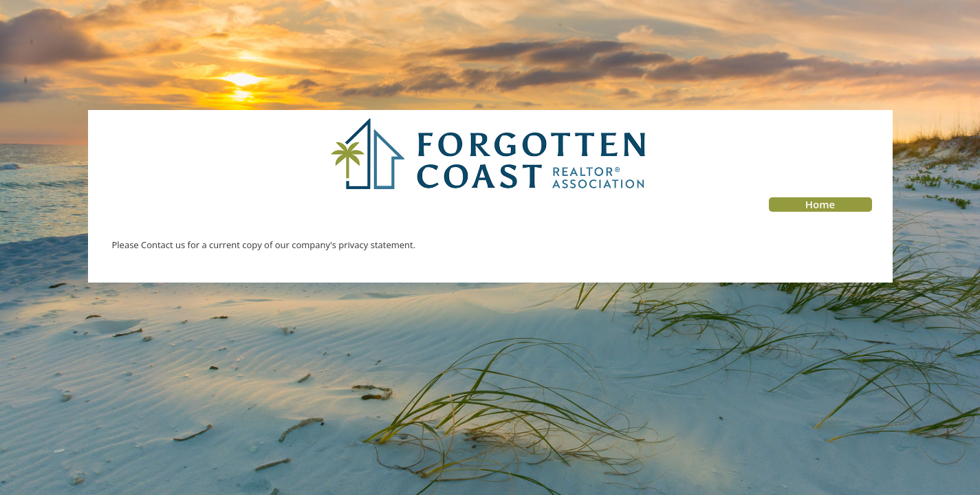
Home (820, 204)
